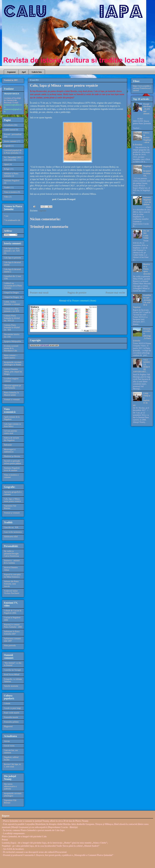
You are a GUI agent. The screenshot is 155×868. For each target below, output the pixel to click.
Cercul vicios (9, 746)
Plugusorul (8, 726)
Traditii (7, 187)
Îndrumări (8, 445)
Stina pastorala (10, 645)
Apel (24, 72)
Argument (11, 72)
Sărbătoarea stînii (11, 537)
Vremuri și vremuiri (12, 513)
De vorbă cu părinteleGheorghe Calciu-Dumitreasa (11, 553)
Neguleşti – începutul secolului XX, (147, 171)
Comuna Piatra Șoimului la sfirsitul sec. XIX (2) (12, 318)
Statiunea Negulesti (12, 181)
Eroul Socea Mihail (12, 674)
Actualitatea (9, 125)
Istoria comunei (10, 141)
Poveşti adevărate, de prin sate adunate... (147, 109)
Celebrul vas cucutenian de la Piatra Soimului (13, 286)
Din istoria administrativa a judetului (10, 786)
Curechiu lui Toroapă (12, 670)
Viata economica (11, 192)
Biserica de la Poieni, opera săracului (147, 269)
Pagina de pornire (77, 293)
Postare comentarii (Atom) (84, 301)
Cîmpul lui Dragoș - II (13, 297)
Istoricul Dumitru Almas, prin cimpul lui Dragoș (13, 372)
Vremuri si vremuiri (12, 399)
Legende (42, 211)
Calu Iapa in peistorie (12, 258)
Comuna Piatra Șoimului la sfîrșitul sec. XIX (12, 327)
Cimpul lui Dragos (11, 293)
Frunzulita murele (11, 717)
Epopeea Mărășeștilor (13, 341)
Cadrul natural (10, 130)
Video (6, 197)
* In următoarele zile (12, 220)
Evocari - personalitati (13, 134)
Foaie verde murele (12, 713)
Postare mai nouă (39, 293)
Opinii (6, 164)
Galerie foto (37, 72)
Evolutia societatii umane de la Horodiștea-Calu (11, 348)
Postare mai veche (115, 293)
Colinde (7, 703)
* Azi (6, 216)
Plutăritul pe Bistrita (12, 456)
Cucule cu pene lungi (12, 708)
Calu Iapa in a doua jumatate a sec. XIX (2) (12, 251)
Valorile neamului (11, 686)
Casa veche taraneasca (13, 532)
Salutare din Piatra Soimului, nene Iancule (11, 584)
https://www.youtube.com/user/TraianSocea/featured (142, 88)
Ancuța (7, 741)
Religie (7, 169)
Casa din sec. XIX (11, 527)
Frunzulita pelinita (11, 722)
